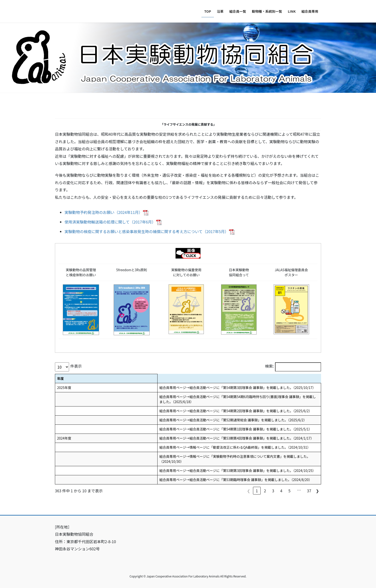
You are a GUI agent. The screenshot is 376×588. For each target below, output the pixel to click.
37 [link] (309, 491)
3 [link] (273, 491)
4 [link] (281, 491)
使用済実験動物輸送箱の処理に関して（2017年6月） (110, 222)
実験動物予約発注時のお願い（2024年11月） (103, 212)
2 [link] (265, 491)
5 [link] (290, 491)
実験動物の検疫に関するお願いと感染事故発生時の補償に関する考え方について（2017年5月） (147, 231)
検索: (270, 366)
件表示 (76, 366)
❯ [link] (317, 491)
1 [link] (257, 491)
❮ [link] (249, 491)
